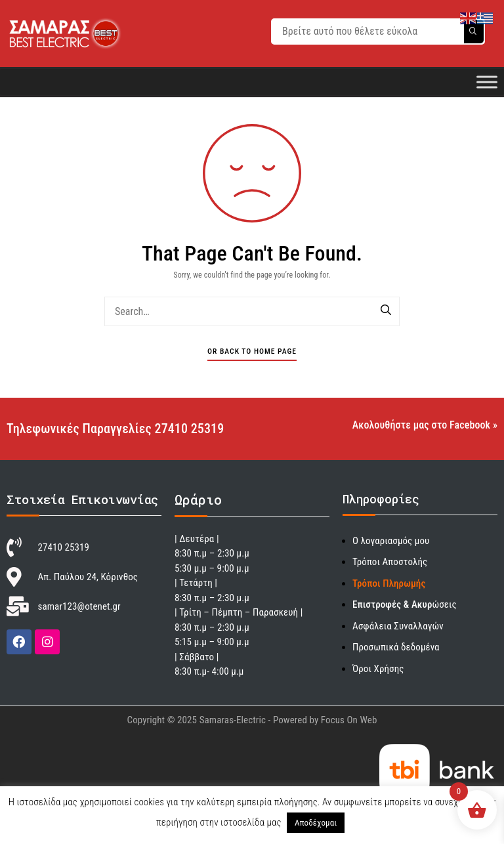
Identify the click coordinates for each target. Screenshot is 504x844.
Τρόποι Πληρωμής (389, 583)
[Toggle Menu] (487, 82)
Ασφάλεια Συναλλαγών (398, 626)
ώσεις (405, 604)
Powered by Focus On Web (325, 720)
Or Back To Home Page (252, 351)
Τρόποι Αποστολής (390, 562)
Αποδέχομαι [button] (316, 823)
